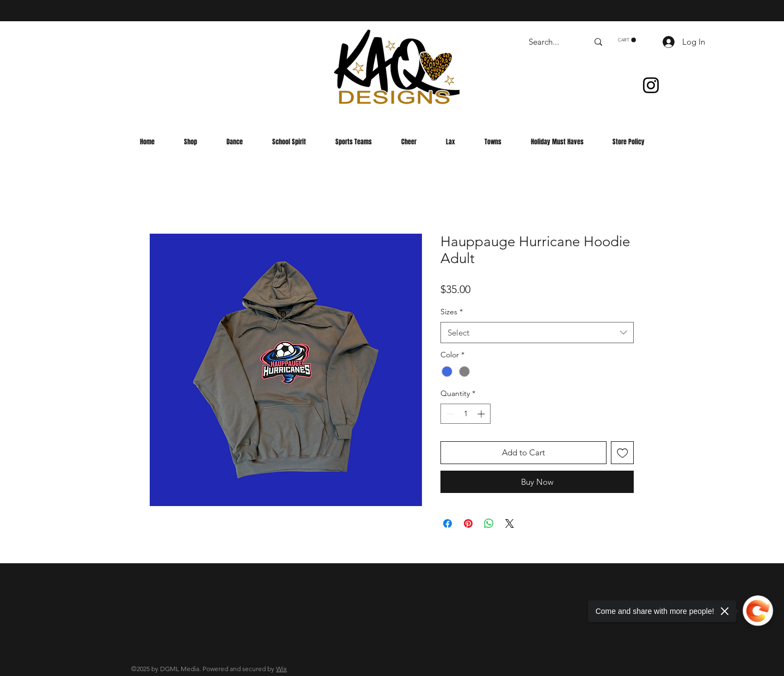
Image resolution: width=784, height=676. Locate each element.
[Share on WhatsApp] (489, 523)
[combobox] (537, 333)
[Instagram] (651, 85)
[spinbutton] (465, 414)
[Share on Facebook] (448, 523)
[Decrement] (449, 414)
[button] (627, 40)
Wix (281, 669)
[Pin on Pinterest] (468, 523)
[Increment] (482, 414)
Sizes (452, 312)
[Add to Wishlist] (623, 453)
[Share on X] (510, 523)
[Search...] (550, 42)
